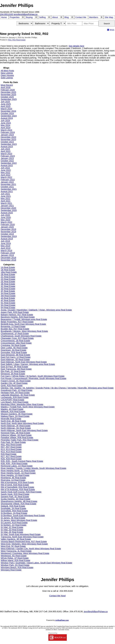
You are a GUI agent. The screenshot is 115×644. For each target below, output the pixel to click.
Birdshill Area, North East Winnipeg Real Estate (23, 324)
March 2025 (6, 109)
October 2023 (7, 142)
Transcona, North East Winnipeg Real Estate (22, 537)
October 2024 (7, 113)
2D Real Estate (8, 279)
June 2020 (6, 217)
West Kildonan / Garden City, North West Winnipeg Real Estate (31, 549)
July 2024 (5, 121)
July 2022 (5, 168)
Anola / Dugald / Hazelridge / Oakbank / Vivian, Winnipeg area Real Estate (36, 310)
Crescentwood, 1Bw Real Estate (16, 343)
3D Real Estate (8, 289)
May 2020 (5, 220)
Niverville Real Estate (11, 419)
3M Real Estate (8, 296)
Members (94, 17)
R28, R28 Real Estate (11, 459)
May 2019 (5, 246)
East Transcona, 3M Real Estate (16, 369)
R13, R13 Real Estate (11, 449)
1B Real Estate (8, 270)
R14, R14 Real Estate (11, 452)
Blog (67, 17)
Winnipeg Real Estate (11, 570)
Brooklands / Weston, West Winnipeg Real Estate (24, 331)
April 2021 (6, 201)
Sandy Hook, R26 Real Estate (15, 494)
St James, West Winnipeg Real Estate (19, 520)
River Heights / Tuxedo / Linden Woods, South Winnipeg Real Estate (33, 468)
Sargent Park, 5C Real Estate (15, 497)
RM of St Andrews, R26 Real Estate (18, 489)
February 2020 (8, 225)
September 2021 (9, 189)
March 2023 (6, 154)
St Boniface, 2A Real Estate (14, 513)
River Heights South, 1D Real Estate (18, 473)
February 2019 (8, 253)
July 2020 (5, 215)
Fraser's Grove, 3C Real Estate (16, 381)
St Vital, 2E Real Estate (12, 532)
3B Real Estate (8, 284)
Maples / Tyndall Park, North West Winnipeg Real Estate (28, 407)
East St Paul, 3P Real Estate (14, 367)
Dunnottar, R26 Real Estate (14, 352)
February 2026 (8, 90)
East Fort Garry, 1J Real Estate (16, 357)
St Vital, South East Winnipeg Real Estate (21, 534)
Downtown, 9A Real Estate (14, 350)
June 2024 (6, 123)
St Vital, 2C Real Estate (12, 527)
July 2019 (5, 241)
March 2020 (6, 222)
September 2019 (9, 236)
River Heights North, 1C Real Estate (18, 471)
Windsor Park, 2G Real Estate (15, 565)
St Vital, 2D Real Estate (12, 530)
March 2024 (6, 130)
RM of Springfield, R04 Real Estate (17, 487)
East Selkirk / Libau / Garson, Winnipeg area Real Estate (28, 364)
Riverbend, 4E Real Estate (13, 478)
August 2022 (7, 165)
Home (4, 17)
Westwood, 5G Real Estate (14, 556)
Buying (29, 17)
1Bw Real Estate (9, 272)
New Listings (7, 73)
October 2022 (7, 161)
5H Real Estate (8, 308)
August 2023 (7, 147)
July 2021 (5, 194)
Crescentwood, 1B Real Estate (15, 341)
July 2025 (5, 102)
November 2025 (8, 95)
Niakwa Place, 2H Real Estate (15, 416)
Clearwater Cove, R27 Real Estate (17, 338)
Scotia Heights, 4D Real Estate (16, 499)
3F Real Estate (8, 291)
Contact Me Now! (57, 596)
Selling (42, 17)
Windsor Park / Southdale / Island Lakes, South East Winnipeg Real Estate (36, 563)
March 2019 (6, 251)
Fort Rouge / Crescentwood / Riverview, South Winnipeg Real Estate (34, 378)
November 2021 (8, 184)
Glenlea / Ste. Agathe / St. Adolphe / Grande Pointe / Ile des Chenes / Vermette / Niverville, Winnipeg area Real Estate (57, 388)
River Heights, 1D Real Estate (15, 475)
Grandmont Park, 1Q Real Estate (17, 390)
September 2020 (9, 210)
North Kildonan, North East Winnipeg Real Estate (24, 430)
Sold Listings (7, 78)
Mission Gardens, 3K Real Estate (17, 414)
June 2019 (6, 243)
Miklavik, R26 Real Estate (13, 412)
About (55, 17)
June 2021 (6, 196)
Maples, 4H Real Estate (12, 409)
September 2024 (9, 116)
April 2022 (6, 175)
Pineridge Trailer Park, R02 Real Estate (20, 440)
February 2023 (8, 156)
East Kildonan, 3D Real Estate (15, 360)
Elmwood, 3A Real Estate (13, 374)
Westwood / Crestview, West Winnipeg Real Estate (25, 553)
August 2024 (7, 118)
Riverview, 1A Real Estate (13, 480)
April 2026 (6, 87)
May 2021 (5, 199)
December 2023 (8, 137)
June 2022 (6, 170)
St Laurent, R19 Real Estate (14, 523)
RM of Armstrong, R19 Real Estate (17, 482)
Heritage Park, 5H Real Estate (15, 393)
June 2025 (6, 104)
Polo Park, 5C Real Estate (13, 442)
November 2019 (8, 232)
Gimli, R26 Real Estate (12, 386)
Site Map (109, 17)
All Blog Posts (7, 71)
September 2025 (9, 99)
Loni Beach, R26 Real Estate (15, 402)
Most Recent (7, 85)
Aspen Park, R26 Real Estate (15, 312)
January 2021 (7, 206)
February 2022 (8, 180)
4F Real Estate (8, 300)
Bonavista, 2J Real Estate (13, 326)
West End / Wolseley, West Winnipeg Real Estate (24, 544)
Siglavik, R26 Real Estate (13, 506)
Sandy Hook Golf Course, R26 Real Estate (21, 492)
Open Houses (7, 75)
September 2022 (9, 163)
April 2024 (6, 128)
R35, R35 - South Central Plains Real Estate (22, 461)
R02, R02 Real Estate (17, 40)
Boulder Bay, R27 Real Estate (15, 329)
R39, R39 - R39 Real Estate (14, 464)
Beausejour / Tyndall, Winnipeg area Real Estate (24, 319)
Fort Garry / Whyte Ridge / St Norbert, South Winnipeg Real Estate (33, 376)
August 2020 (7, 213)
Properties (15, 17)
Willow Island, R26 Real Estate (15, 560)
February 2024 (8, 132)
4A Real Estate (8, 298)
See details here (76, 46)
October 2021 (7, 187)
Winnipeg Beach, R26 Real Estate (17, 567)
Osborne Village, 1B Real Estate (16, 435)
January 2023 (7, 158)
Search (107, 24)
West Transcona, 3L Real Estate (16, 551)
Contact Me (81, 17)
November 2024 (8, 111)
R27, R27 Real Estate (11, 456)
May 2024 (5, 125)
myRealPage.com (62, 620)
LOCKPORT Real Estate (12, 400)
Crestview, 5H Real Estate (13, 345)
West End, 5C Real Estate (13, 546)
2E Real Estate (8, 282)
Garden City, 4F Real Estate (14, 383)
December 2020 (8, 208)
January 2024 (7, 135)
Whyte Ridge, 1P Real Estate (15, 558)
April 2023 (6, 151)
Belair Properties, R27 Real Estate (17, 322)
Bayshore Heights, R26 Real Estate (18, 317)
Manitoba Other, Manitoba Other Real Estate (22, 404)
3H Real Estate (8, 293)
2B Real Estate (8, 274)
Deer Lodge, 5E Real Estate (14, 348)
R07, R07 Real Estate (11, 447)
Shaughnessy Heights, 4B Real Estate (19, 501)
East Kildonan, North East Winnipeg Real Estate (24, 362)
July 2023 (5, 149)
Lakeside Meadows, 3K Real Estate (18, 395)
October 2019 (7, 234)
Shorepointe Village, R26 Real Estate (19, 504)
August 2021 (7, 191)
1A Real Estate (8, 267)
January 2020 (7, 227)
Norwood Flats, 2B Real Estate (15, 433)
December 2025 (8, 92)
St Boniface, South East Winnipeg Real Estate (23, 515)
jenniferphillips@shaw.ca (96, 612)
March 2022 (6, 177)
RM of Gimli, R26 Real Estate (15, 485)
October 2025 (7, 97)
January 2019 (7, 255)
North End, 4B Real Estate (13, 421)
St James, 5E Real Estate (13, 518)
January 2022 (7, 182)
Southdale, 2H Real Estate (13, 508)
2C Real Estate (8, 277)
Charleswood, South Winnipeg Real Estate (21, 336)
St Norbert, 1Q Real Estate (14, 525)
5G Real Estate (8, 305)
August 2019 (7, 239)
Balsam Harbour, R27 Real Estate (17, 315)
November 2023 (8, 139)
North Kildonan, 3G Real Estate (16, 428)
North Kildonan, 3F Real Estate (16, 426)
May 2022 (5, 173)
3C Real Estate (8, 286)
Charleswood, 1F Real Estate (15, 334)
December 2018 (8, 258)
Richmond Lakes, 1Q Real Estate (17, 466)
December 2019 (8, 229)
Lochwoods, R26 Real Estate (15, 397)
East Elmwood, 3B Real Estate (15, 355)
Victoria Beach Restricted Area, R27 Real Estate (24, 541)
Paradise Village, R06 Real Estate (17, 438)
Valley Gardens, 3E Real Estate (16, 539)
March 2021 (6, 203)
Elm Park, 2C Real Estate (13, 371)
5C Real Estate (8, 303)
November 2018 (8, 260)
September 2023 (9, 144)
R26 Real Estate (9, 454)
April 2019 (6, 248)
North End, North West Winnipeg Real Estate (22, 423)
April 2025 (6, 106)
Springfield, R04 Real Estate (14, 511)
